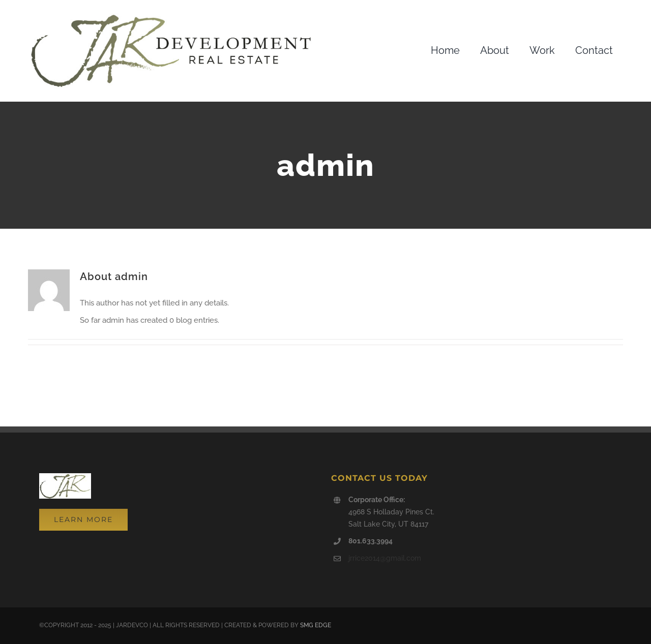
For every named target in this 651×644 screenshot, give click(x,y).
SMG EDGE (316, 625)
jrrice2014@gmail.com (385, 558)
